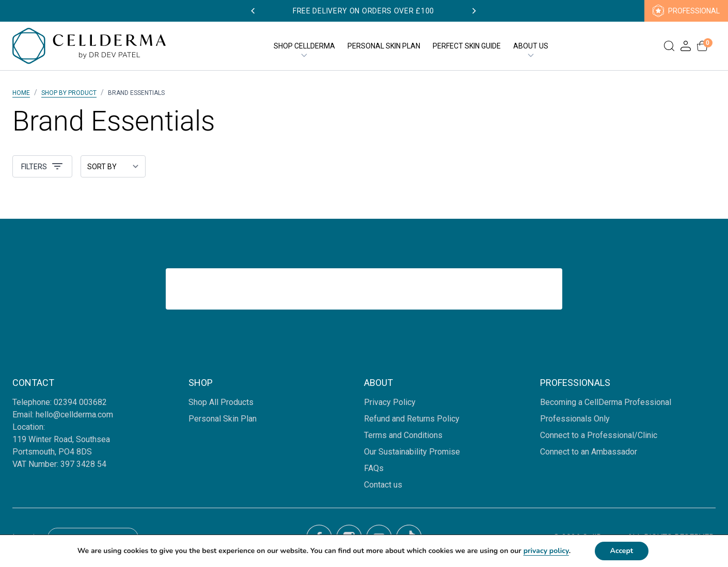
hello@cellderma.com (74, 415)
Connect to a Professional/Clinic (599, 435)
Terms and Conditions (403, 435)
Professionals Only (575, 419)
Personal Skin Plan (384, 46)
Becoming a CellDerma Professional (606, 402)
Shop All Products (221, 402)
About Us (531, 46)
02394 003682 (81, 402)
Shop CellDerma (304, 46)
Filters (42, 166)
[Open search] (669, 46)
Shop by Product (69, 93)
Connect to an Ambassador (589, 452)
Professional (686, 11)
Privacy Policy (390, 402)
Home (21, 93)
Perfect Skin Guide (467, 46)
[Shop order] (113, 166)
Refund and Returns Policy (412, 419)
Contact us (383, 485)
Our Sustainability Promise (412, 452)
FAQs (374, 468)
